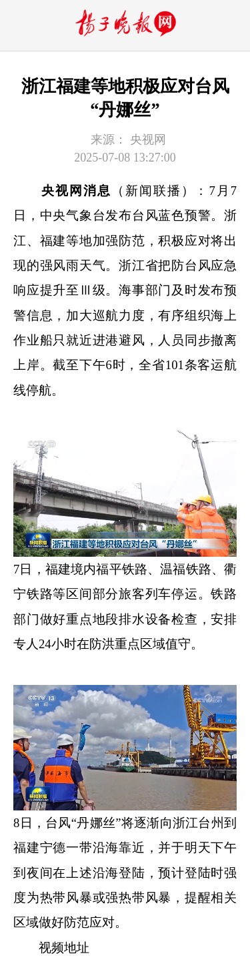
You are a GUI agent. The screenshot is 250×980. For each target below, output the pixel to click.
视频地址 (64, 948)
